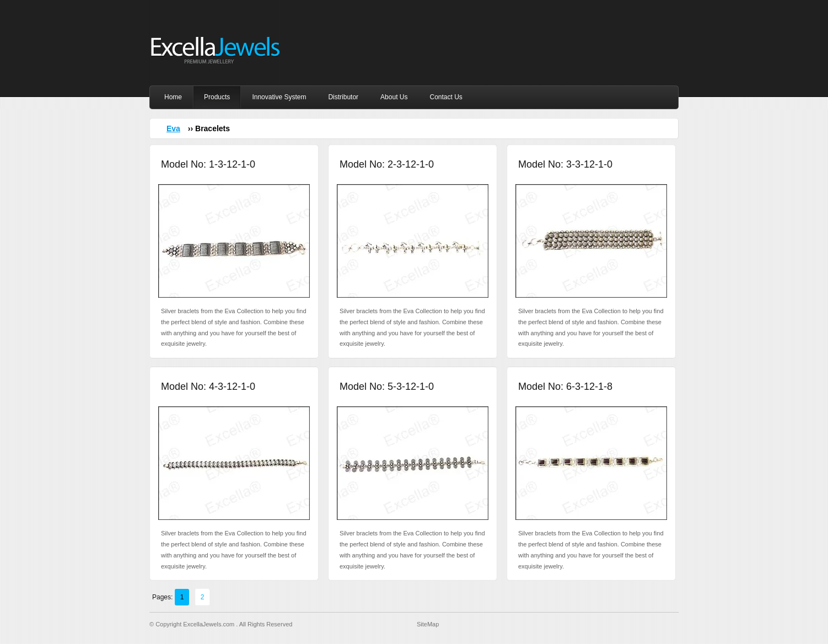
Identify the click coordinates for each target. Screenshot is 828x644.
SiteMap (428, 624)
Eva (173, 128)
